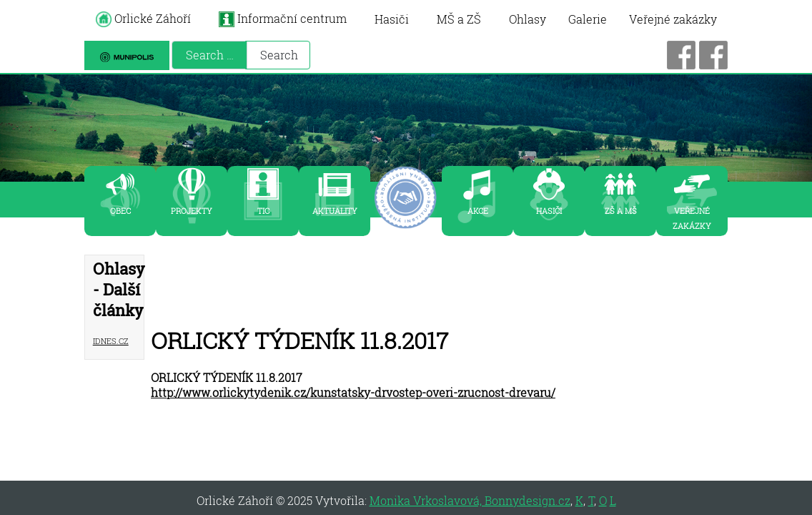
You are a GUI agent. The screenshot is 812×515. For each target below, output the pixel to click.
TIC (263, 209)
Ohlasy (528, 19)
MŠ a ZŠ (459, 19)
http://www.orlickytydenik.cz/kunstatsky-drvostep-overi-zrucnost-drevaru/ (353, 392)
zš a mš (621, 209)
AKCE (478, 209)
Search (279, 55)
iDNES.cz (111, 339)
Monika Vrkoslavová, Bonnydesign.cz (470, 500)
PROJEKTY (192, 209)
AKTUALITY (335, 209)
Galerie (588, 19)
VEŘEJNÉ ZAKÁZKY (692, 217)
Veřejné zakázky (673, 19)
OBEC (120, 209)
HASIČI (549, 209)
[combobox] (209, 55)
